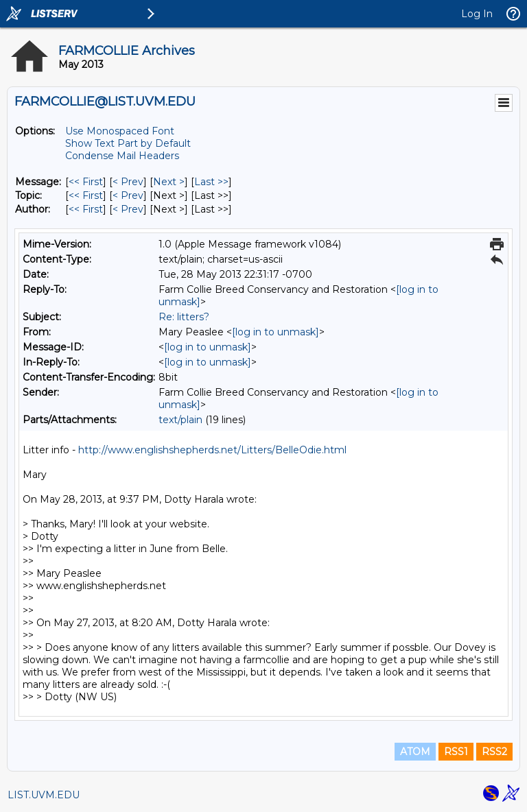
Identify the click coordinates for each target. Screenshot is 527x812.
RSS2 (494, 752)
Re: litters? (184, 317)
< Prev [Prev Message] (128, 182)
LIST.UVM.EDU (44, 795)
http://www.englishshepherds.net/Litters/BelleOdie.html (212, 450)
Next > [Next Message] (169, 182)
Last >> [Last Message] (211, 182)
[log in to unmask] (276, 332)
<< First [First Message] (86, 182)
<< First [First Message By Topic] (86, 195)
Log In (477, 14)
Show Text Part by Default (128, 143)
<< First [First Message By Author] (86, 209)
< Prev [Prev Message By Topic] (128, 195)
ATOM (415, 752)
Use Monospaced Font (120, 131)
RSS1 (456, 752)
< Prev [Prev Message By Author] (128, 209)
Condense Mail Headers (122, 156)
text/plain (180, 420)
